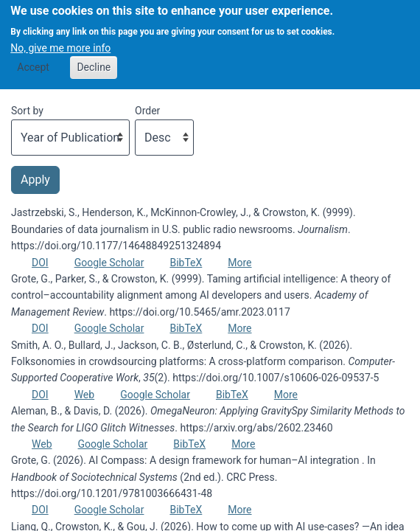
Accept (33, 60)
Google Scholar (109, 263)
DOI (40, 263)
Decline (94, 60)
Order (147, 111)
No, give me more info (60, 40)
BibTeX (186, 263)
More (239, 263)
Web (85, 395)
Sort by (27, 111)
